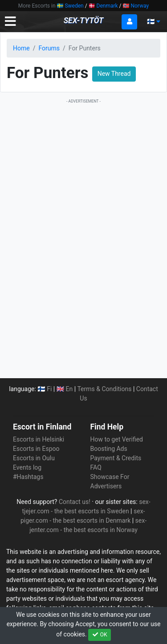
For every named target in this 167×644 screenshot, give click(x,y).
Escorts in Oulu (34, 458)
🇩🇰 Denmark (103, 6)
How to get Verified (117, 439)
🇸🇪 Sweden (70, 6)
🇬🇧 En (65, 389)
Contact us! (75, 502)
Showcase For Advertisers (110, 481)
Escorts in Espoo (36, 449)
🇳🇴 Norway (136, 6)
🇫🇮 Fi (45, 389)
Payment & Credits (116, 458)
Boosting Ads (109, 449)
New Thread (114, 74)
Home (21, 48)
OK (99, 635)
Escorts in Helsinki (39, 439)
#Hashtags (28, 477)
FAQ (96, 467)
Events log (27, 467)
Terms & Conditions (105, 389)
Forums (49, 48)
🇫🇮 (154, 21)
